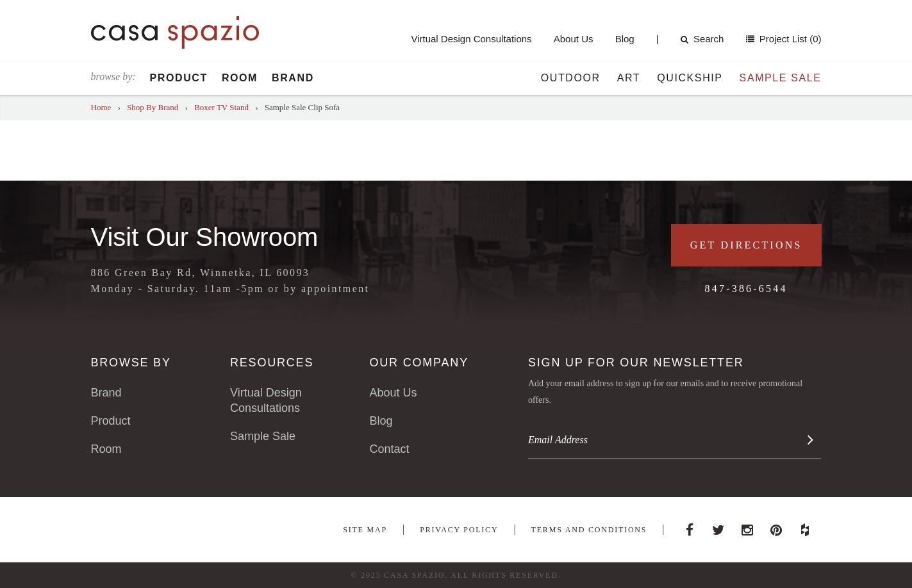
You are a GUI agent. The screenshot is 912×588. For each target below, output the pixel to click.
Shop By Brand (153, 107)
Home (101, 107)
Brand (293, 78)
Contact (389, 449)
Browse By (131, 363)
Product (179, 78)
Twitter (718, 527)
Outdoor (571, 78)
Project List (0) (789, 39)
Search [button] (702, 39)
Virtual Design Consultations (471, 39)
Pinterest (776, 527)
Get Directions (746, 245)
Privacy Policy (459, 530)
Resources (272, 363)
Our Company (419, 363)
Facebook (690, 527)
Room (240, 78)
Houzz (805, 527)
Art (629, 78)
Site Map (365, 530)
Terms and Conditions (589, 530)
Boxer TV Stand (221, 107)
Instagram (747, 527)
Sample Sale (781, 78)
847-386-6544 (746, 289)
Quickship (690, 78)
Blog (625, 39)
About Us (574, 39)
